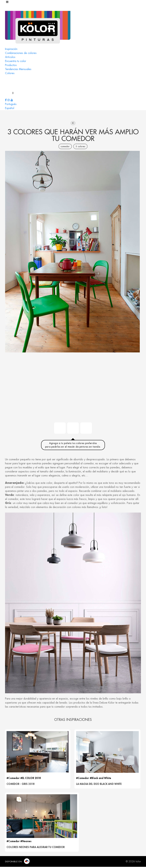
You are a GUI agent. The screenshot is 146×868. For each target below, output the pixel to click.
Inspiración (11, 49)
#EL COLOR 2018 (31, 779)
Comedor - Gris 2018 (21, 785)
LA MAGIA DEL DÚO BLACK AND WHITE (100, 785)
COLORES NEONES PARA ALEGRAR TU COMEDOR (36, 848)
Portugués (11, 104)
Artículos (10, 57)
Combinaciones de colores (21, 53)
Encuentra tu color (16, 61)
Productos (11, 65)
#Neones (26, 843)
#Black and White (101, 779)
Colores (10, 73)
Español (10, 108)
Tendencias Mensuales (18, 69)
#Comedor (13, 779)
